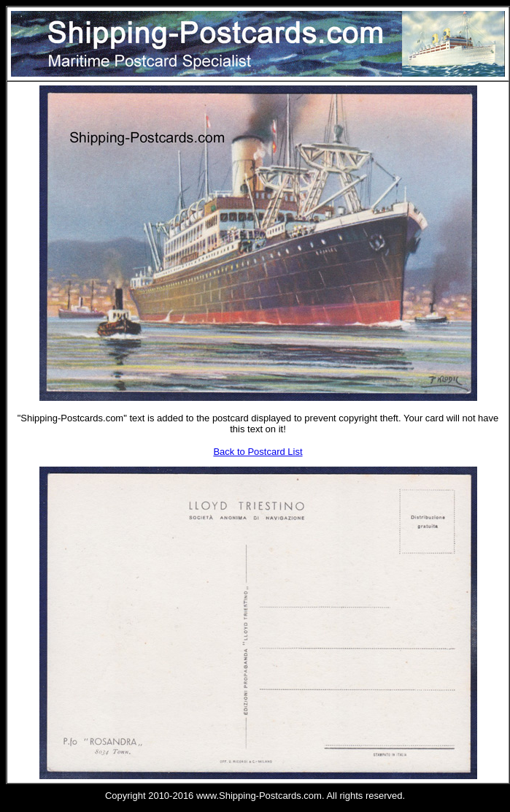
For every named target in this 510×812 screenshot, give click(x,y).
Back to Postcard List (258, 452)
